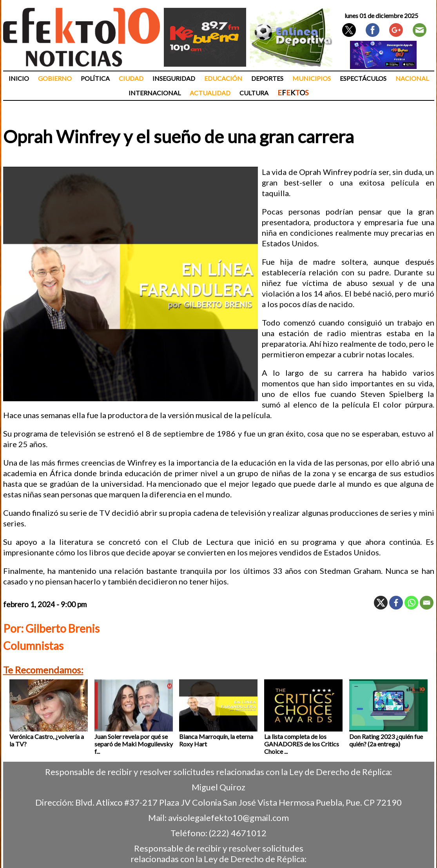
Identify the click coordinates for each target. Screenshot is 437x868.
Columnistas (33, 646)
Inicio (19, 78)
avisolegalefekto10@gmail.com (228, 818)
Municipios (312, 78)
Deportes (267, 78)
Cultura (254, 93)
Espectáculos (363, 78)
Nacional (412, 78)
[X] (381, 603)
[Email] (427, 603)
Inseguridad (174, 78)
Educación (223, 78)
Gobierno (55, 78)
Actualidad (210, 93)
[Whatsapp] (411, 603)
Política (95, 78)
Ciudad (131, 78)
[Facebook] (396, 603)
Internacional (155, 93)
